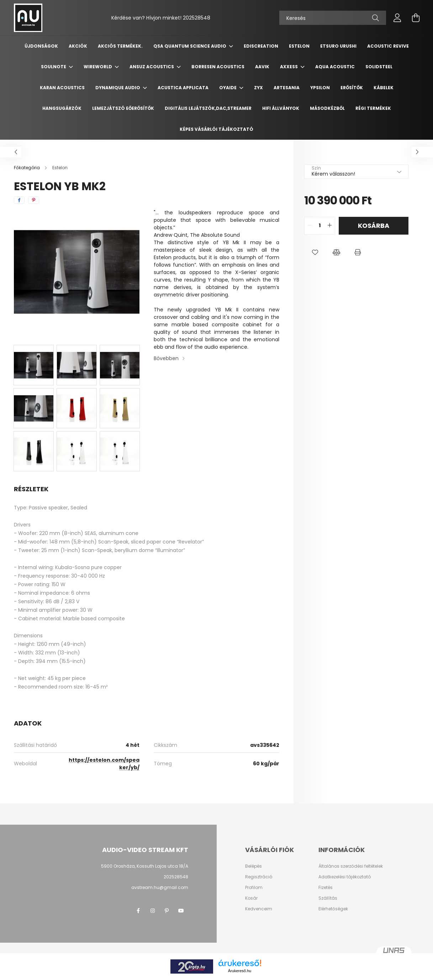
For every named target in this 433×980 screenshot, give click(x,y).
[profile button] (397, 18)
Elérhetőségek (333, 909)
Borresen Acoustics (218, 67)
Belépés (254, 866)
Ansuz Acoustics (152, 67)
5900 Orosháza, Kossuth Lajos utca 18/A (145, 866)
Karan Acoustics (62, 88)
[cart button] (416, 18)
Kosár (251, 898)
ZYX (258, 88)
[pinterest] (34, 200)
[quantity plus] (329, 226)
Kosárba (374, 226)
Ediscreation (261, 46)
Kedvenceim (259, 909)
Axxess (289, 67)
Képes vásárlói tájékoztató (216, 129)
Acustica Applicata (183, 88)
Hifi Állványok (281, 108)
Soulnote (54, 67)
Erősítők (352, 88)
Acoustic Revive (388, 46)
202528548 (197, 18)
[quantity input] (320, 226)
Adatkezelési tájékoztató (345, 877)
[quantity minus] (310, 226)
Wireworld (98, 67)
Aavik (262, 67)
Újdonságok (41, 46)
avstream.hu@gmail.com (160, 887)
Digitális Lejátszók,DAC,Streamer (208, 108)
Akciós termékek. (120, 46)
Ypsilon (320, 88)
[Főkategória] (27, 168)
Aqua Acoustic (335, 67)
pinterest (167, 911)
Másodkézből (327, 108)
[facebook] (19, 200)
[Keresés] (333, 18)
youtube (181, 911)
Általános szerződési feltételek (351, 866)
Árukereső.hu (240, 971)
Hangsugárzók (62, 108)
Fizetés (326, 888)
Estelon (299, 46)
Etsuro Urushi (338, 46)
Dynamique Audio (118, 88)
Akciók (78, 46)
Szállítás (328, 898)
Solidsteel (379, 67)
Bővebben (166, 358)
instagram (153, 911)
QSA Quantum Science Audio (190, 46)
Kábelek (384, 88)
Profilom (254, 888)
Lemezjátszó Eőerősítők (123, 108)
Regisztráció (259, 877)
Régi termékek (373, 108)
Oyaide (228, 88)
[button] (315, 252)
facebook (138, 911)
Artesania (287, 88)
